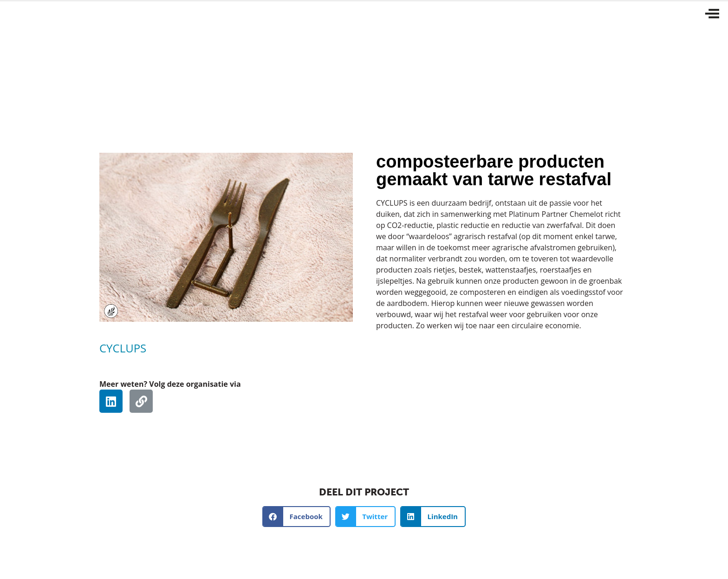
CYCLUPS (123, 348)
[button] (296, 517)
